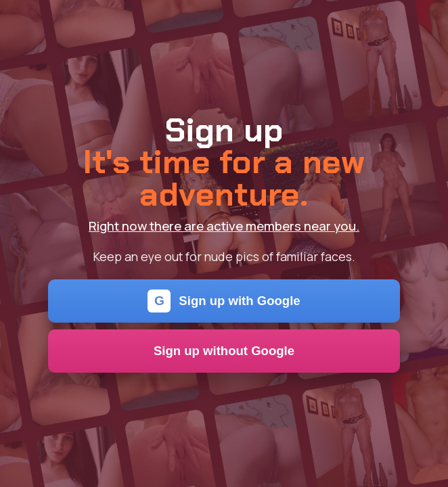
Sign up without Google (224, 351)
